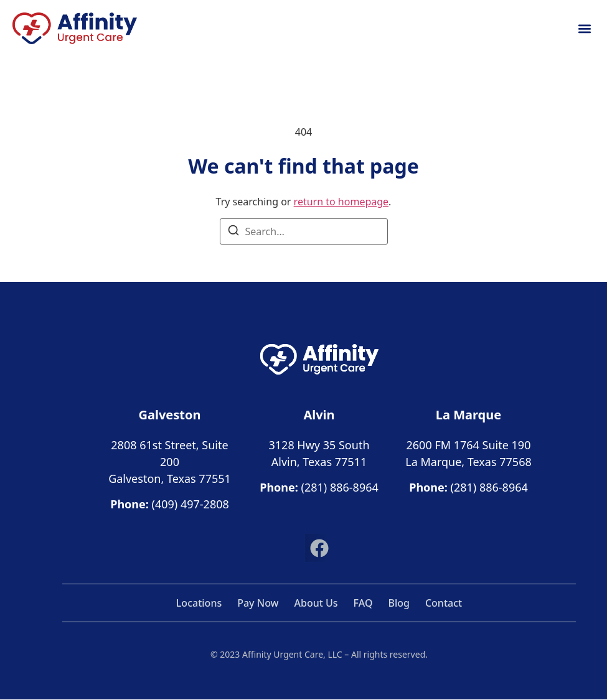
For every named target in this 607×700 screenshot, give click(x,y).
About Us (316, 603)
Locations (199, 603)
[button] (584, 28)
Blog (398, 603)
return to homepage (341, 202)
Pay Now (258, 603)
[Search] (233, 232)
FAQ (363, 603)
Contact (444, 603)
